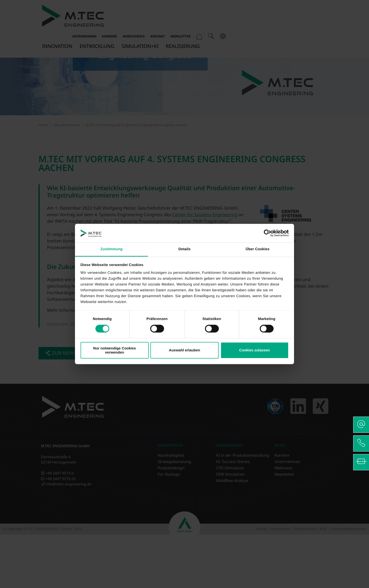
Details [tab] (184, 249)
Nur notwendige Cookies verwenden (115, 350)
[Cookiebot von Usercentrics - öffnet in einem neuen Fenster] (267, 233)
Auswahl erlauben (184, 350)
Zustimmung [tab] (112, 249)
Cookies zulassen (255, 350)
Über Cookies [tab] (258, 249)
